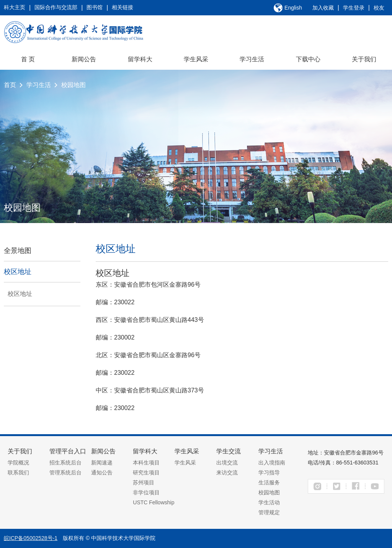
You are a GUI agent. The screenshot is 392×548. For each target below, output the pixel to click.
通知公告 (102, 473)
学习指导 (269, 473)
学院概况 (18, 463)
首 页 (28, 59)
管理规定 (269, 512)
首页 (10, 85)
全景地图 (18, 251)
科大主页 (15, 7)
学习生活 (252, 59)
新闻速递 (102, 463)
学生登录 (354, 8)
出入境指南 (272, 463)
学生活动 (269, 502)
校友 (379, 8)
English (293, 8)
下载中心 (308, 59)
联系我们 (18, 473)
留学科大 (140, 59)
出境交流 (227, 463)
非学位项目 (146, 492)
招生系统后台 (65, 463)
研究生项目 (146, 473)
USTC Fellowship (154, 502)
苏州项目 (144, 482)
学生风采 (196, 59)
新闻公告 (84, 59)
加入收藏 (323, 8)
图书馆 (95, 7)
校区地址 (18, 272)
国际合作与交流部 (56, 7)
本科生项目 (146, 463)
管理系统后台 (65, 473)
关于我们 (364, 59)
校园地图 (73, 85)
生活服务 (269, 482)
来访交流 (227, 473)
